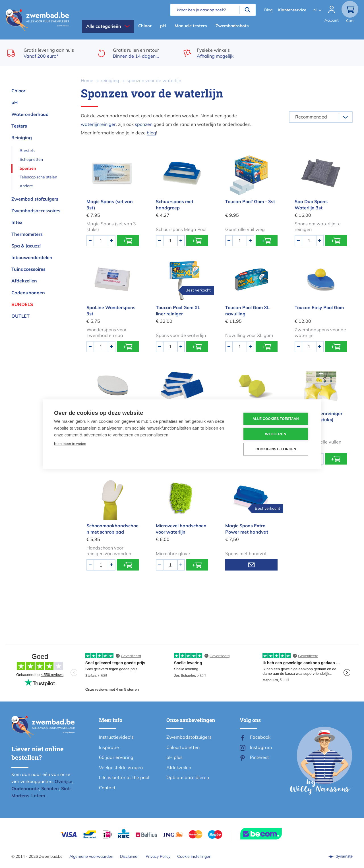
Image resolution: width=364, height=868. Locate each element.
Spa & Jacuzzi (26, 246)
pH (163, 26)
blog (151, 133)
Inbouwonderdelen (32, 257)
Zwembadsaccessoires (36, 211)
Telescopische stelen (38, 177)
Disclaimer (129, 856)
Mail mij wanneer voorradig (251, 565)
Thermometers (27, 234)
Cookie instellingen (194, 856)
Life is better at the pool (124, 777)
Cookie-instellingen (276, 449)
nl (315, 10)
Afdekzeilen (24, 281)
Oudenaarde (25, 788)
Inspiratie (109, 747)
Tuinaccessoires (28, 269)
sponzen (144, 124)
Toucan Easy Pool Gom (319, 307)
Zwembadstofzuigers (189, 737)
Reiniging (22, 138)
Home (87, 80)
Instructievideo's (116, 737)
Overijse (63, 781)
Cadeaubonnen (28, 293)
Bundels (22, 304)
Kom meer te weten (70, 443)
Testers (19, 126)
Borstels (27, 151)
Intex (17, 222)
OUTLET (20, 316)
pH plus (174, 757)
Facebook (260, 737)
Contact (107, 788)
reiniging (110, 80)
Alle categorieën (104, 26)
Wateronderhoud (30, 114)
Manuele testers (191, 26)
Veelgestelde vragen (121, 767)
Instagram (261, 747)
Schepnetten (31, 159)
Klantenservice (292, 10)
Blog (268, 10)
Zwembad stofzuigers (35, 199)
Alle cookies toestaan (276, 419)
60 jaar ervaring (116, 757)
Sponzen (28, 168)
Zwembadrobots (232, 26)
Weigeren (276, 434)
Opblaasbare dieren (188, 777)
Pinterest (259, 757)
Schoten (50, 788)
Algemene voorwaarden (91, 856)
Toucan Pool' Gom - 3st (250, 201)
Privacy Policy (158, 856)
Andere (26, 186)
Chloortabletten (183, 747)
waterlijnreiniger (98, 124)
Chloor (145, 26)
